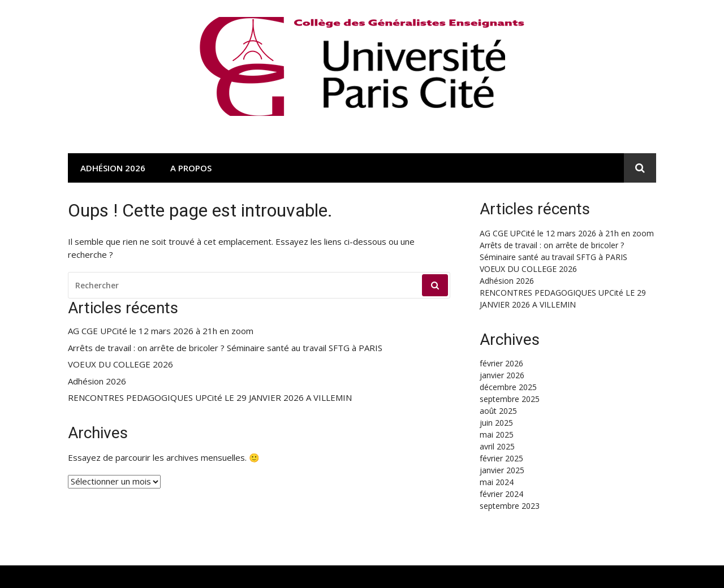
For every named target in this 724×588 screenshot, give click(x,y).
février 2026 (501, 363)
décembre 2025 (508, 387)
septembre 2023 (510, 506)
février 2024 (501, 494)
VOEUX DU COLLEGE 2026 (120, 364)
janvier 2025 (502, 470)
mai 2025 (497, 434)
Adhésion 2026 (113, 168)
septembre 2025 (510, 399)
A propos (191, 168)
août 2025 (498, 411)
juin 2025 (496, 423)
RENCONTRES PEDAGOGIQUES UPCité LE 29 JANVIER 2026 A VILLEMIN (210, 398)
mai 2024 (497, 482)
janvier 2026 (502, 375)
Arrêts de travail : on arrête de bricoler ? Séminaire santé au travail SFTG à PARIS (225, 348)
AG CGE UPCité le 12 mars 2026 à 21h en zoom (161, 331)
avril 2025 (497, 446)
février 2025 (501, 458)
